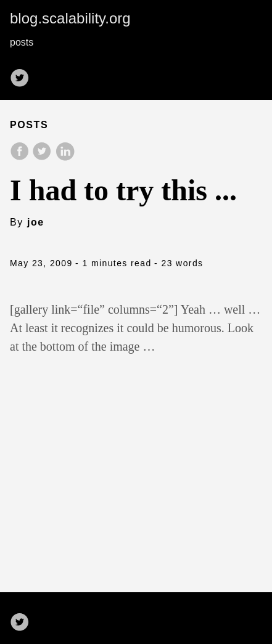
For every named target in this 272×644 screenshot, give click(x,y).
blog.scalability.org (70, 18)
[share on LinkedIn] (65, 157)
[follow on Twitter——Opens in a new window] (23, 74)
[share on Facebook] (21, 157)
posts (22, 42)
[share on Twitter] (43, 157)
